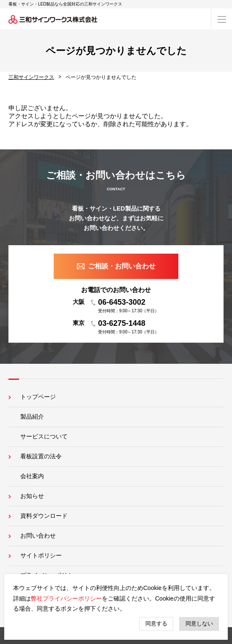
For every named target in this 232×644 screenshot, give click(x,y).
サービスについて (44, 436)
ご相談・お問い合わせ (122, 266)
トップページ (38, 397)
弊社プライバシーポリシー (66, 598)
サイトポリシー (41, 555)
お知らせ (32, 496)
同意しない (199, 624)
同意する (156, 624)
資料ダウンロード (44, 516)
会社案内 (32, 476)
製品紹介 (32, 417)
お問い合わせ (38, 536)
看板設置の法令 (41, 456)
